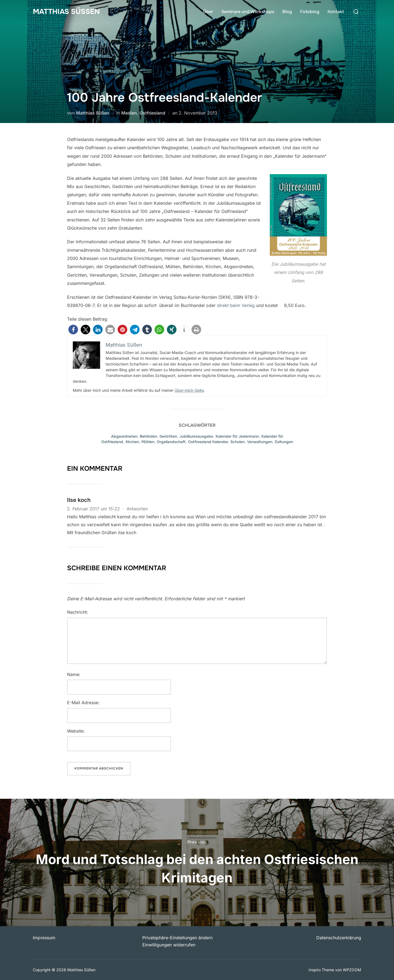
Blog (287, 12)
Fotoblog (310, 12)
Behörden (148, 436)
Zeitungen (284, 442)
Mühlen (148, 442)
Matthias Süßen (66, 12)
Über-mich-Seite (189, 390)
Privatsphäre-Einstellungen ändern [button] (177, 938)
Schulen (237, 442)
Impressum (44, 938)
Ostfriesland (152, 113)
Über (208, 12)
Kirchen (132, 442)
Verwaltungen (260, 442)
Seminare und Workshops (248, 12)
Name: (74, 674)
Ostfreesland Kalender (208, 442)
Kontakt (336, 12)
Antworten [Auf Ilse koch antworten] (137, 509)
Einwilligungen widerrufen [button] (169, 945)
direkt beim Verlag (236, 305)
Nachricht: (78, 612)
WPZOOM (352, 970)
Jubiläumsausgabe (196, 436)
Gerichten (168, 436)
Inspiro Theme (321, 970)
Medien (129, 113)
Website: (76, 731)
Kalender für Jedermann (237, 436)
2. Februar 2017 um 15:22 (94, 509)
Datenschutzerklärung (339, 938)
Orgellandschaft (171, 442)
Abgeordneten (124, 436)
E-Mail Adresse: (83, 703)
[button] (73, 330)
